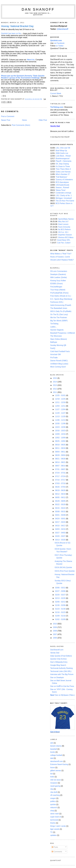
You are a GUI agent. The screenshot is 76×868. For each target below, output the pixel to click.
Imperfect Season (65, 235)
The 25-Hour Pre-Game (65, 201)
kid (51, 774)
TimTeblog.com (57, 107)
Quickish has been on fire (11, 33)
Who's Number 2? (63, 174)
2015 (55, 378)
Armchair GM (55, 354)
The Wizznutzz (56, 336)
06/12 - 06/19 (61, 494)
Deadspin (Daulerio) (58, 274)
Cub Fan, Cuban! (64, 243)
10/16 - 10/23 (61, 431)
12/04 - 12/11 (61, 406)
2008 (55, 631)
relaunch (54, 807)
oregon (53, 798)
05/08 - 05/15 (61, 512)
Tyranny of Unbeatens (64, 180)
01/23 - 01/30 (61, 609)
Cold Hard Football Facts (60, 351)
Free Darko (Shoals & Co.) (61, 296)
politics (53, 801)
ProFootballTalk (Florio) (59, 293)
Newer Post (6, 120)
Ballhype (54, 342)
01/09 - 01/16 (61, 616)
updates (53, 835)
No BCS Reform (64, 229)
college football (56, 755)
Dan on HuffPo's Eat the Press (62, 686)
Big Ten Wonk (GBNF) (59, 321)
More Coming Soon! (58, 367)
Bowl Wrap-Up (61, 151)
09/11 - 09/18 (61, 448)
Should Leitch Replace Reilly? (62, 260)
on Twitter (60, 46)
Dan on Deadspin (57, 677)
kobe (52, 777)
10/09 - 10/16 (61, 434)
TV (51, 832)
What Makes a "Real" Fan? (61, 254)
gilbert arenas (56, 771)
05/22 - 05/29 (61, 504)
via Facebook (59, 43)
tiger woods (55, 829)
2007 (55, 634)
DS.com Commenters (59, 271)
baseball (54, 749)
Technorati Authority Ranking (61, 668)
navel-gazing (55, 786)
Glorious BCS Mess (66, 237)
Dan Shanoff (38, 9)
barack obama (56, 746)
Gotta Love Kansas (63, 172)
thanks (53, 823)
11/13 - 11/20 (61, 416)
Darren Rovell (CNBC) (59, 361)
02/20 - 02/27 (61, 595)
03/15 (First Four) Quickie (65, 571)
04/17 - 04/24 (61, 522)
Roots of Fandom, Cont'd (60, 257)
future (53, 768)
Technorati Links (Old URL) (61, 671)
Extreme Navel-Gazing (59, 764)
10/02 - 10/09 (61, 438)
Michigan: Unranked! (64, 198)
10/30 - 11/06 (61, 424)
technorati (54, 820)
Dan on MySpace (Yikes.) (63, 695)
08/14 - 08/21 (61, 462)
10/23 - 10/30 (61, 427)
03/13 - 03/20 (61, 540)
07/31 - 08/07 (61, 469)
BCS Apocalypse (62, 182)
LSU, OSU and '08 (63, 148)
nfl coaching (55, 795)
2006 (55, 638)
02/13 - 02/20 (61, 598)
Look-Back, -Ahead (63, 156)
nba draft (54, 792)
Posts (55, 847)
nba (52, 789)
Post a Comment (8, 116)
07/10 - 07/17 (61, 480)
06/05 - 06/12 (61, 497)
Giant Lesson (63, 224)
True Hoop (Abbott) (58, 290)
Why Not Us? (63, 222)
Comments (57, 852)
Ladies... (54, 327)
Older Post (43, 120)
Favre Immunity (64, 227)
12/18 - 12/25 (61, 399)
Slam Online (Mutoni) (59, 339)
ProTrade (54, 358)
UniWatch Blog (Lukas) (59, 364)
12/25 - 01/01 (61, 395)
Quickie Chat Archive (58, 659)
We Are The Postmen (59, 317)
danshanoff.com (57, 761)
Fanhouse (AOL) (57, 302)
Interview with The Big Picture (62, 674)
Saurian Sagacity (57, 330)
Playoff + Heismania (63, 161)
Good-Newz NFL (64, 240)
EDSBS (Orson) (56, 284)
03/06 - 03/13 (61, 588)
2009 (55, 627)
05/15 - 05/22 (61, 508)
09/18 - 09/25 (61, 445)
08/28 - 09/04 (61, 455)
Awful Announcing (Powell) (61, 305)
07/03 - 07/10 (61, 483)
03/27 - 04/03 (61, 533)
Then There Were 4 (63, 169)
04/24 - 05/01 (61, 519)
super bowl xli (56, 817)
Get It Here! (55, 732)
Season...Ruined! (62, 187)
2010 (55, 624)
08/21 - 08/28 (61, 459)
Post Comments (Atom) (21, 125)
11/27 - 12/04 (61, 409)
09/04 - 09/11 (61, 452)
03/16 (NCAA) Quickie (63, 567)
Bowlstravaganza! (63, 158)
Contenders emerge (63, 193)
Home (24, 120)
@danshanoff (63, 29)
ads (52, 743)
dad (52, 758)
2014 (55, 382)
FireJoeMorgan (56, 287)
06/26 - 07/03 (61, 487)
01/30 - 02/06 (61, 605)
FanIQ (53, 348)
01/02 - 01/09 (61, 619)
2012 (55, 389)
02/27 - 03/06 (61, 591)
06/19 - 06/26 (61, 490)
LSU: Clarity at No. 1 (64, 195)
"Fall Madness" (62, 177)
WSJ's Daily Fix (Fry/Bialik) (61, 311)
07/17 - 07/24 (61, 476)
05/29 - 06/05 (61, 501)
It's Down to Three (63, 166)
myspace (54, 783)
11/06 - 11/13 (61, 420)
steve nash (55, 814)
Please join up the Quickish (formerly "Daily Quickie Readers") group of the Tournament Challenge (23, 77)
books (53, 752)
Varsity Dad (55, 653)
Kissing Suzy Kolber (58, 281)
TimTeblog (54, 324)
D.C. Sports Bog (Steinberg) (61, 299)
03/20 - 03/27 (61, 536)
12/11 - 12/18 (61, 402)
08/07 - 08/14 (61, 466)
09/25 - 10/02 (61, 441)
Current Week (56, 93)
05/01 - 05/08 (61, 515)
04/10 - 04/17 (61, 526)
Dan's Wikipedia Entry (59, 662)
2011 (55, 392)
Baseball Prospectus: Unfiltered (63, 333)
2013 (55, 385)
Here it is (31, 60)
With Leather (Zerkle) (59, 277)
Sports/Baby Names (66, 219)
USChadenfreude (62, 185)
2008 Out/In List (62, 153)
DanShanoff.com (57, 650)
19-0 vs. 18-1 (63, 232)
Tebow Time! (61, 190)
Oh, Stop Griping (62, 164)
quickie (53, 804)
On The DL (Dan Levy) (59, 314)
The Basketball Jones (59, 308)
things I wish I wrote (58, 826)
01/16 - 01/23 (61, 612)
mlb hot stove (55, 780)
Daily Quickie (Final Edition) (61, 656)
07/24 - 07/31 (61, 473)
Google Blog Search (58, 665)
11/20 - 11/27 (61, 413)
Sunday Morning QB (58, 345)
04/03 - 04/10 (61, 529)
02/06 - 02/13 (61, 602)
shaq (52, 811)
